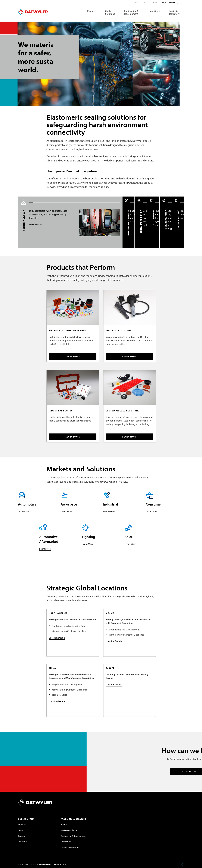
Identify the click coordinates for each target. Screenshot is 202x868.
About (136, 3)
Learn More (24, 511)
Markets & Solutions (110, 12)
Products (92, 11)
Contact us (23, 842)
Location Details (57, 638)
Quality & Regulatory (174, 12)
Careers (145, 3)
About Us (22, 825)
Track (163, 3)
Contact (155, 3)
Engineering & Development (131, 12)
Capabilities (154, 11)
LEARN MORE (35, 224)
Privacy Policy (61, 864)
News (20, 830)
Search (172, 3)
